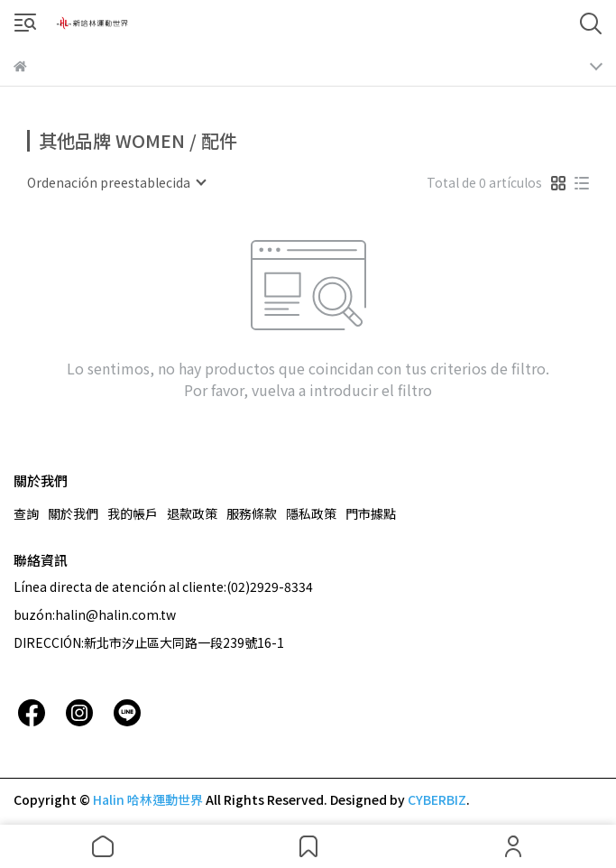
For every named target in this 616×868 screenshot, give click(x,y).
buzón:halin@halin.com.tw (95, 614)
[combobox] (116, 182)
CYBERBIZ (437, 799)
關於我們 (73, 513)
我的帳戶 (133, 513)
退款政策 (192, 513)
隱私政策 (311, 513)
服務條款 (252, 513)
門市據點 (371, 513)
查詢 (26, 513)
